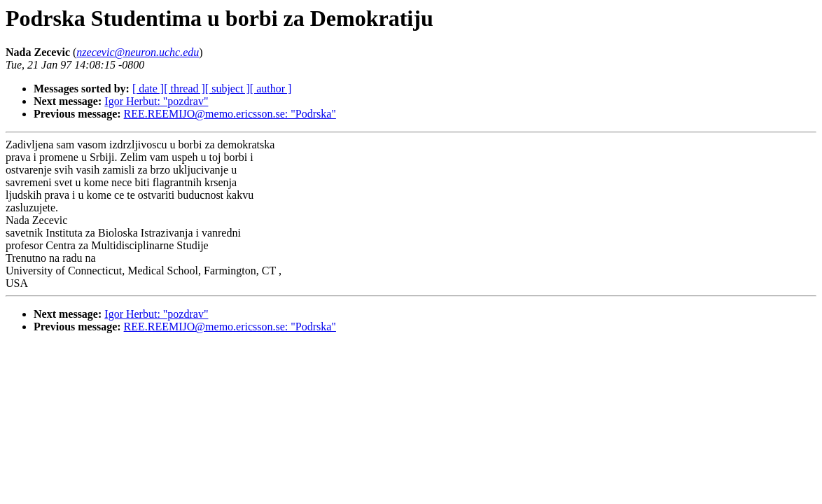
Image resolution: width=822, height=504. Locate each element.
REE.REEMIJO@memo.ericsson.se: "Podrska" (230, 114)
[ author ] (271, 89)
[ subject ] (228, 89)
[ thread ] (184, 89)
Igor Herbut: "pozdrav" (156, 101)
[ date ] (148, 89)
